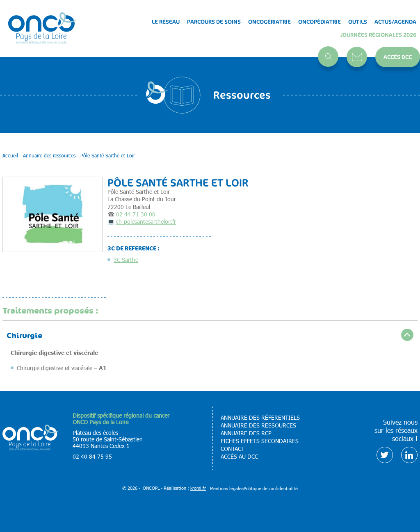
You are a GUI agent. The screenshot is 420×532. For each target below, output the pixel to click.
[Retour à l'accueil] (43, 28)
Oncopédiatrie (320, 22)
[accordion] (210, 335)
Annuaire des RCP (246, 433)
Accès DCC (398, 57)
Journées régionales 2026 (378, 35)
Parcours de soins (214, 22)
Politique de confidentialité (271, 488)
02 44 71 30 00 (136, 214)
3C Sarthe (126, 260)
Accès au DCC (239, 457)
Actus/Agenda (395, 22)
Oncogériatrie (269, 22)
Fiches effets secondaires (260, 441)
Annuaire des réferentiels (260, 418)
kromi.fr (198, 488)
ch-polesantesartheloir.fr (146, 222)
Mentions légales (227, 488)
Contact (357, 57)
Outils (358, 22)
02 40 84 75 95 (92, 456)
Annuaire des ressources (258, 425)
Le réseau (166, 22)
